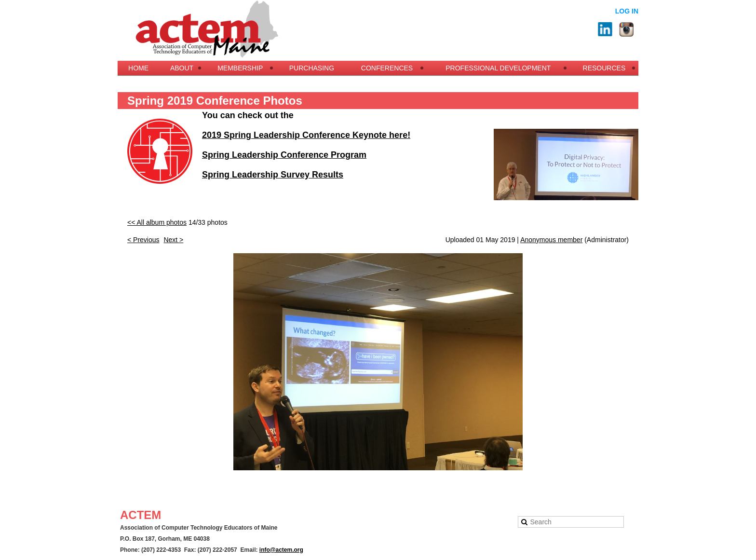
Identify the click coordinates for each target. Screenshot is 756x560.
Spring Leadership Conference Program (284, 155)
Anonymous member (551, 240)
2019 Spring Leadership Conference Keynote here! (306, 135)
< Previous (143, 240)
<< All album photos (157, 222)
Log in (627, 11)
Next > (173, 240)
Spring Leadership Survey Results (273, 175)
